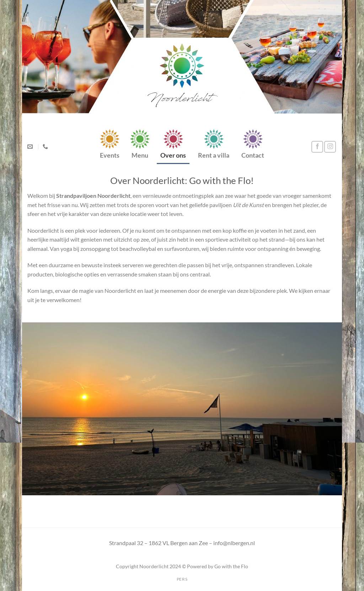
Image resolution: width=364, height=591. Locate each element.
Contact (253, 155)
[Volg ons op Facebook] (317, 147)
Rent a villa (214, 155)
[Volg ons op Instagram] (330, 147)
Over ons (173, 155)
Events (110, 155)
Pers (182, 579)
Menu (140, 155)
